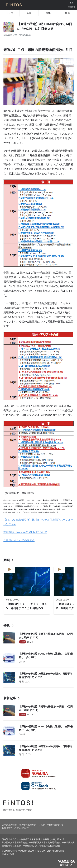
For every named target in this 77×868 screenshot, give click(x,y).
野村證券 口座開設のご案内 (18, 810)
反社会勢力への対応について (16, 828)
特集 (48, 13)
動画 (67, 13)
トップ (10, 13)
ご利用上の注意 (9, 825)
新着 (29, 13)
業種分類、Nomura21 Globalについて (25, 532)
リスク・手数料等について (51, 825)
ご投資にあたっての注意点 (19, 540)
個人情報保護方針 (28, 825)
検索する (72, 5)
